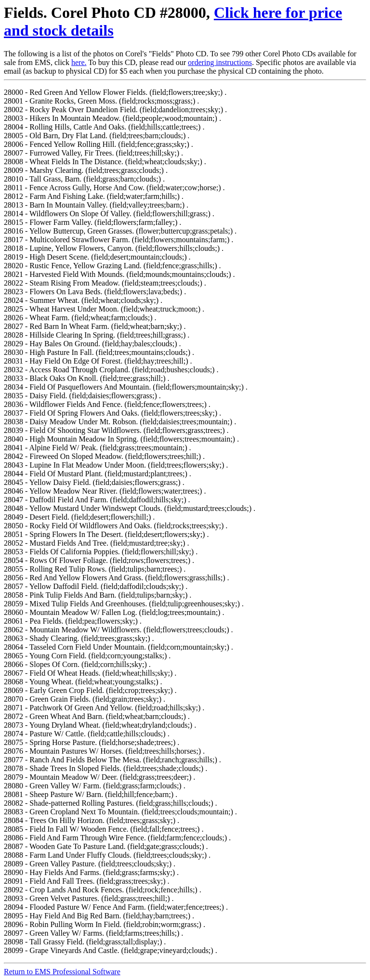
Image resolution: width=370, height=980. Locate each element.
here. (79, 62)
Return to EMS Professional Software (62, 972)
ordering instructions (220, 62)
